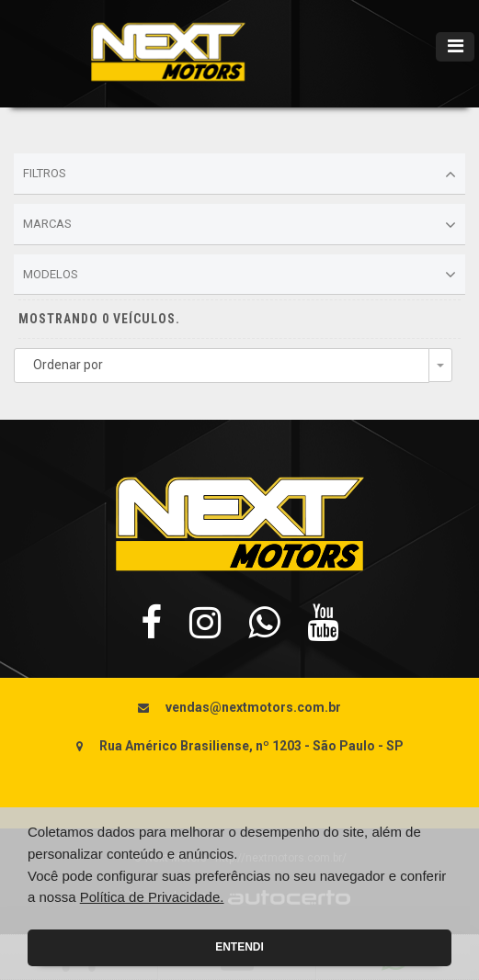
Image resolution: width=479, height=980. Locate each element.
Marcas (239, 225)
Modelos (239, 275)
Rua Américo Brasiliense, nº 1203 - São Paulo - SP (251, 746)
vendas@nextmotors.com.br (253, 707)
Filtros (239, 175)
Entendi (239, 947)
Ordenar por (68, 365)
